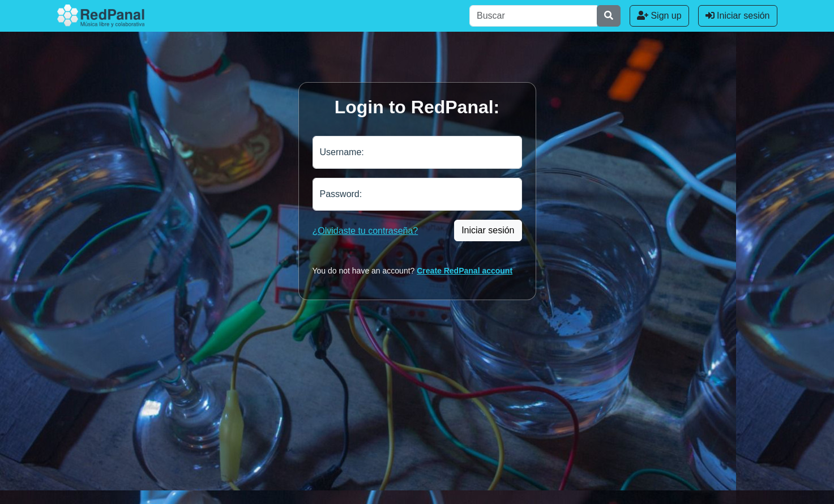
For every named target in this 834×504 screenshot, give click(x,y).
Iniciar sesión (738, 16)
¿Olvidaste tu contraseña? (365, 231)
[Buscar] (533, 16)
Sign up (659, 16)
